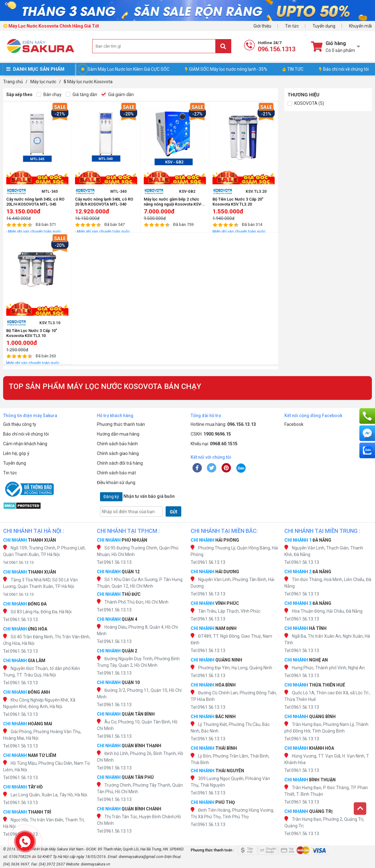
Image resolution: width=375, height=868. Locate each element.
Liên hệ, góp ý (16, 453)
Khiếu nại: (214, 444)
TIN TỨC (293, 69)
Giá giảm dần (117, 95)
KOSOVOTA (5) (306, 103)
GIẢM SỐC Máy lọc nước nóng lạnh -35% (226, 69)
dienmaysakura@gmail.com (141, 857)
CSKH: (211, 434)
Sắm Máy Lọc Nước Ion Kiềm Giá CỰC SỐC (128, 69)
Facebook (294, 424)
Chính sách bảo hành (117, 444)
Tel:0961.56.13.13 (18, 562)
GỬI (173, 512)
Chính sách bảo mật (116, 473)
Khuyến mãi (360, 26)
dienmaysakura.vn (95, 864)
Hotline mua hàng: (223, 424)
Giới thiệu (262, 26)
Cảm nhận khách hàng (25, 444)
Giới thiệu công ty (20, 424)
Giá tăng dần (81, 95)
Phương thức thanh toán (121, 424)
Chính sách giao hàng (118, 453)
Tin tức (292, 26)
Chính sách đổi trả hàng (120, 463)
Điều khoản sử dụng (116, 483)
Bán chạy (49, 95)
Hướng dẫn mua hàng (118, 434)
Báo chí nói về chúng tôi (344, 69)
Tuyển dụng (324, 26)
